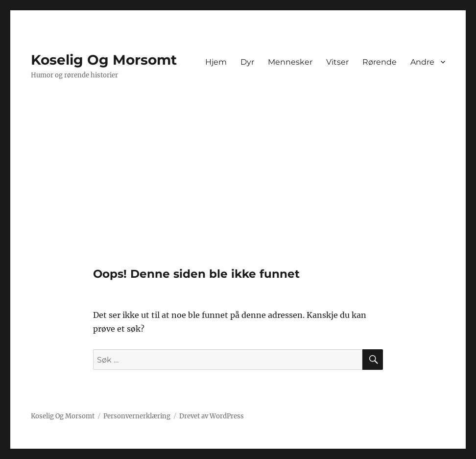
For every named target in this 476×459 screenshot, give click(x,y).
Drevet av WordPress (212, 416)
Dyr (247, 62)
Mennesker (290, 62)
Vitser (337, 62)
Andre (422, 62)
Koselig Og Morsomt (104, 60)
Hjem (216, 62)
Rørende (380, 62)
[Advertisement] (240, 194)
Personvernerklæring (137, 416)
